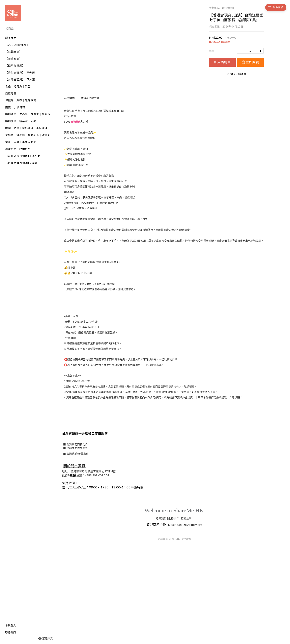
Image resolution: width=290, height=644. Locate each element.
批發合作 (174, 518)
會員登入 (10, 625)
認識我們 (161, 518)
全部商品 (214, 8)
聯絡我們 (10, 632)
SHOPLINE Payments (180, 538)
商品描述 (69, 98)
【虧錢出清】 (228, 8)
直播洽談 (186, 518)
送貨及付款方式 (90, 98)
